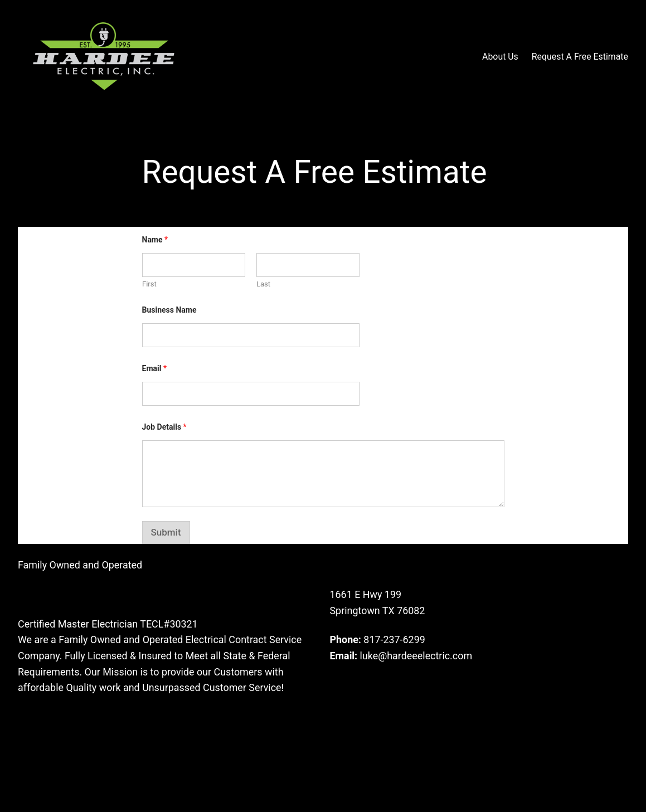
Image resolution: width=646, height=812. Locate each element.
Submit (166, 532)
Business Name (169, 310)
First (149, 284)
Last (263, 284)
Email (154, 368)
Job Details (164, 427)
